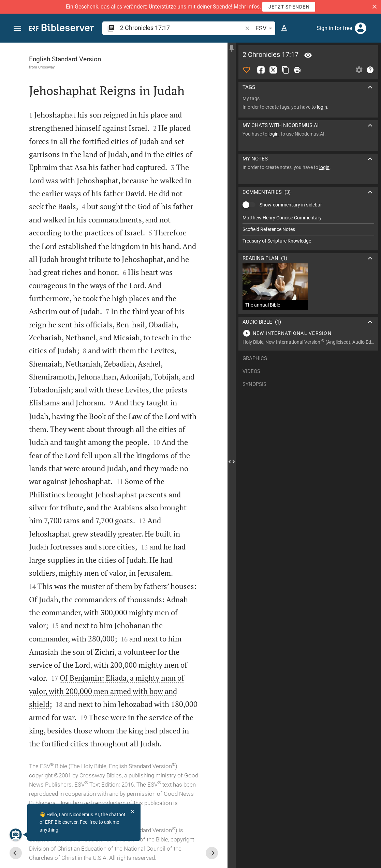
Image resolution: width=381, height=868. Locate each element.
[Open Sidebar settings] (359, 70)
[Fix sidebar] (232, 49)
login (322, 107)
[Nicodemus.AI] (16, 835)
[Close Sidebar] (232, 461)
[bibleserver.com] (61, 29)
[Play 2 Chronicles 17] (308, 333)
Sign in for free (334, 28)
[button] (375, 7)
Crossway (46, 67)
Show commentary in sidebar (291, 205)
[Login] (361, 28)
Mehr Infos (247, 7)
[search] (182, 28)
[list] (308, 229)
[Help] (370, 70)
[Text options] (284, 28)
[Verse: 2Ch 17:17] (308, 55)
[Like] (247, 70)
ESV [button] (265, 28)
